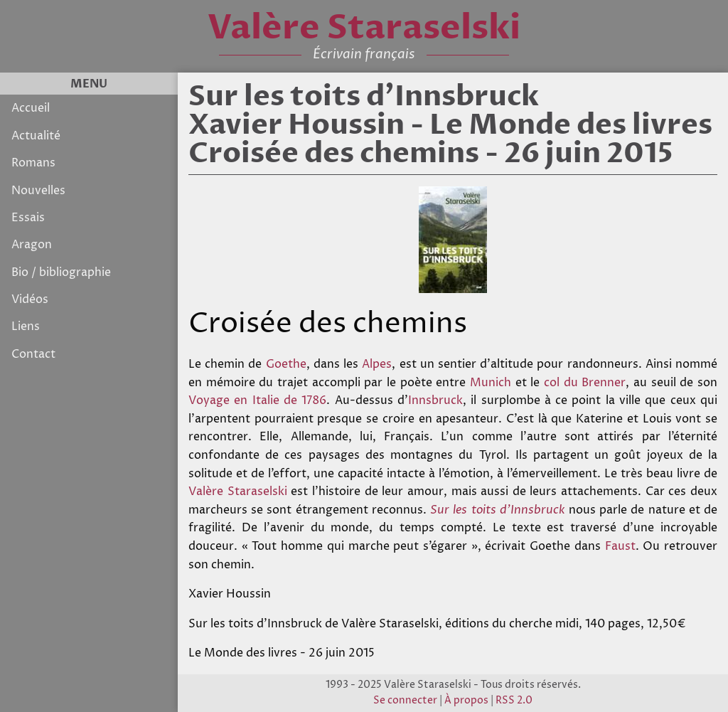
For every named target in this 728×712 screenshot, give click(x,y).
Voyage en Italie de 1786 (257, 400)
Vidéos (30, 299)
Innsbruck (435, 400)
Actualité (36, 136)
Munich (491, 383)
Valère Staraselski (238, 492)
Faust (620, 546)
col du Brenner (585, 383)
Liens (26, 326)
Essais (28, 218)
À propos (466, 701)
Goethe (286, 364)
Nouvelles (38, 191)
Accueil (31, 108)
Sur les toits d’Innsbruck (498, 510)
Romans (33, 163)
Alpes (377, 364)
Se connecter (405, 701)
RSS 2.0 (514, 701)
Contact (33, 354)
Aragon (32, 245)
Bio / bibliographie (61, 272)
